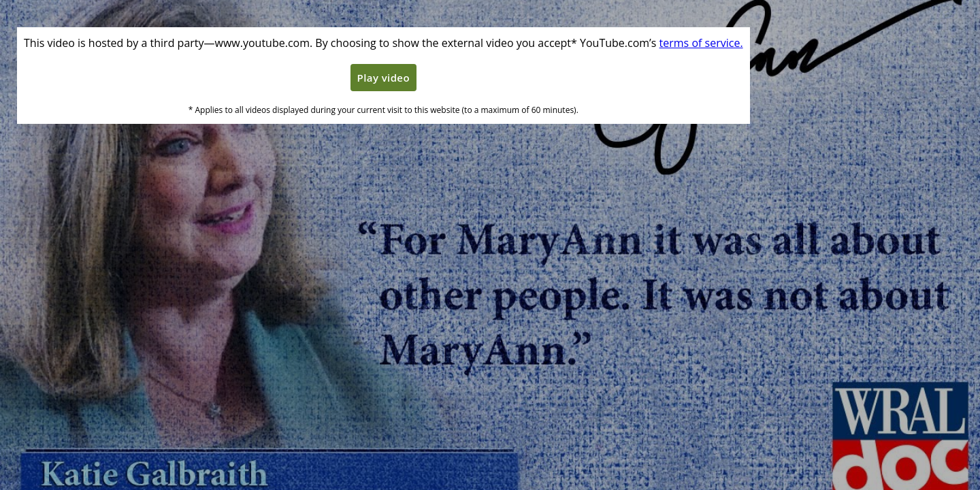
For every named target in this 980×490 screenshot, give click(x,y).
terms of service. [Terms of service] (701, 43)
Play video (383, 78)
